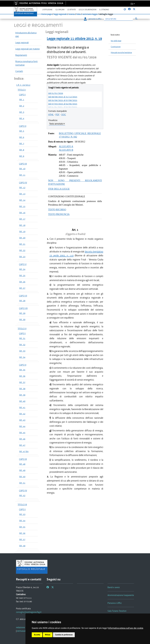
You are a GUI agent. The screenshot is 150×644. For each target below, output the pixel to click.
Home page (46, 14)
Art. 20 (22, 238)
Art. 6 (22, 137)
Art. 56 (22, 533)
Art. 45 (22, 433)
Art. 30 (22, 319)
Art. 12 (22, 187)
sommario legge (90, 14)
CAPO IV (23, 183)
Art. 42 (22, 414)
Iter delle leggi (116, 41)
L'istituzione (47, 10)
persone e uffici (93, 19)
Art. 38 (22, 389)
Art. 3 (22, 112)
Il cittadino (104, 10)
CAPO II (23, 126)
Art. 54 (22, 521)
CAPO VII (23, 308)
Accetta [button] (37, 635)
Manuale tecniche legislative (121, 53)
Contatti (19, 71)
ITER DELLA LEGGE (59, 189)
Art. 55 (22, 527)
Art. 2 (22, 106)
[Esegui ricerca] (136, 19)
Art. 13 (22, 194)
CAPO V (23, 264)
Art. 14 (22, 200)
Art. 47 (22, 445)
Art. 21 (22, 244)
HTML (51, 115)
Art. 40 (22, 401)
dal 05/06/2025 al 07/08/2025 (63, 100)
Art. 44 (22, 426)
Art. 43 (22, 420)
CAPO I (22, 95)
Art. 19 (22, 231)
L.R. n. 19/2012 (23, 85)
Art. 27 (22, 288)
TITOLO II (22, 329)
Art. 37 (22, 382)
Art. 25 (22, 275)
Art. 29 (22, 313)
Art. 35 (22, 370)
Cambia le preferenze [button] (64, 635)
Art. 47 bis (24, 451)
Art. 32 (22, 345)
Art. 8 (22, 150)
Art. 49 (22, 470)
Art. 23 (22, 257)
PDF (57, 115)
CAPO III (23, 164)
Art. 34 (22, 357)
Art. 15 (22, 206)
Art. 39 (22, 395)
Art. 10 (22, 169)
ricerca (72, 14)
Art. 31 (22, 338)
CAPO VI (23, 296)
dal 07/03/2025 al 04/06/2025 (63, 104)
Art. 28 (22, 301)
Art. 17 (22, 219)
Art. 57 (22, 539)
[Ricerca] (118, 19)
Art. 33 (22, 351)
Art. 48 (22, 464)
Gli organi (60, 10)
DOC (64, 115)
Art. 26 (22, 282)
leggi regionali (60, 14)
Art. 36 (22, 376)
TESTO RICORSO (57, 210)
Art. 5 (22, 131)
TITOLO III (22, 505)
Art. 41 (22, 407)
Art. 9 (22, 156)
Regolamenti (21, 55)
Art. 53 (22, 514)
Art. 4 (22, 118)
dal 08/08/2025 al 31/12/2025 (63, 97)
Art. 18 (22, 225)
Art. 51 (22, 483)
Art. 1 (22, 99)
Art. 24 (22, 269)
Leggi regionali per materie (27, 49)
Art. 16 (22, 213)
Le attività (72, 10)
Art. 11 (22, 175)
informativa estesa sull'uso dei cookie (126, 628)
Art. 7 (22, 143)
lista (78, 14)
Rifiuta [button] (48, 635)
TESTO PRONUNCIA (59, 214)
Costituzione (116, 47)
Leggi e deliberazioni (88, 10)
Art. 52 (22, 495)
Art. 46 (22, 439)
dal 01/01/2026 (56, 93)
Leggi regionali (22, 43)
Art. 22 (22, 250)
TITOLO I (22, 90)
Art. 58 (22, 546)
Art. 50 (22, 477)
